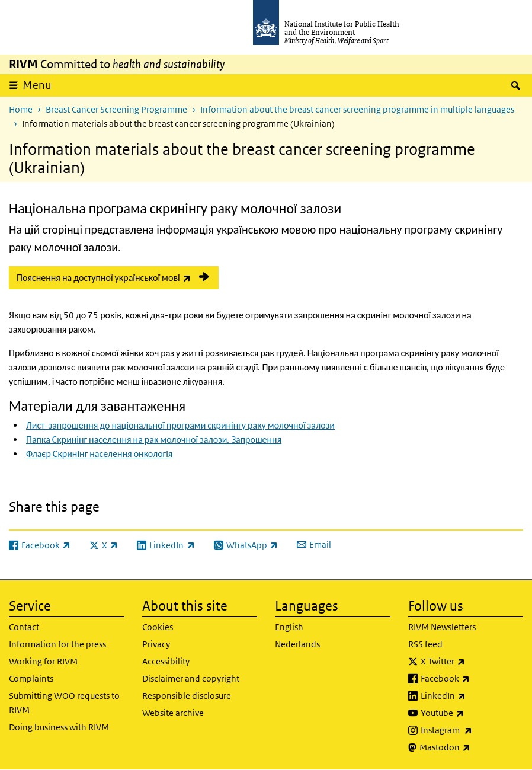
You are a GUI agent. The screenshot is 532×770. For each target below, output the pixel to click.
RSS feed (425, 644)
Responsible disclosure (187, 696)
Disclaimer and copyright (191, 678)
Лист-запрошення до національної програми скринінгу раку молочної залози (180, 425)
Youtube (472, 713)
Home (21, 109)
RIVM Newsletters (442, 627)
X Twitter (472, 662)
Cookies (158, 627)
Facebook (472, 679)
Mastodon (472, 747)
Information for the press (57, 644)
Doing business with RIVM (59, 727)
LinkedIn (472, 696)
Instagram (472, 730)
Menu (37, 85)
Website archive (173, 713)
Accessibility (166, 661)
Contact (24, 627)
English (289, 627)
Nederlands (297, 644)
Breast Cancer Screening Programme (116, 109)
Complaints (31, 678)
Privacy (156, 644)
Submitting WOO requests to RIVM (64, 703)
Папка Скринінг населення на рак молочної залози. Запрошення (154, 440)
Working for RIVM (43, 661)
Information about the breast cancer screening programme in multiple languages (357, 109)
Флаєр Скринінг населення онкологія (99, 454)
